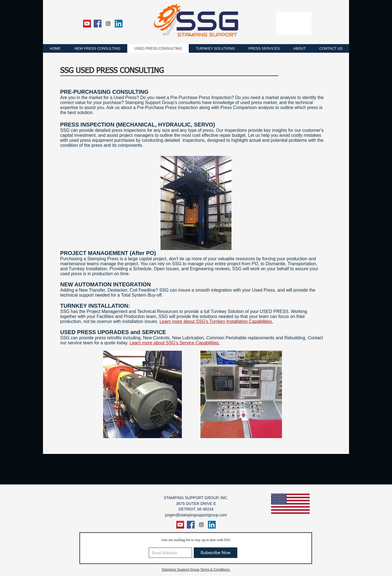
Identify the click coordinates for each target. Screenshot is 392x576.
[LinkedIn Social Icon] (119, 24)
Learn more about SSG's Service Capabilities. (175, 343)
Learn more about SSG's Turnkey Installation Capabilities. (216, 321)
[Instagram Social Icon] (108, 24)
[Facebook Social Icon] (98, 24)
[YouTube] (87, 24)
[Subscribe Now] (216, 553)
